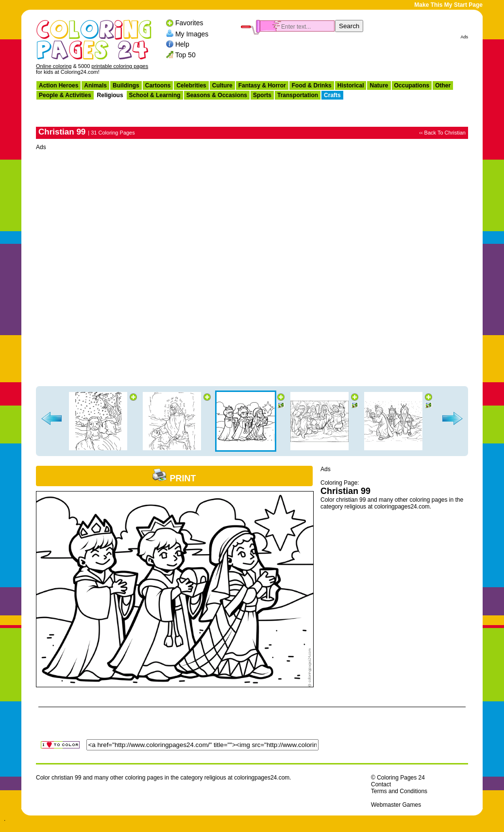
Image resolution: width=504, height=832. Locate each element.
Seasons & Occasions (217, 95)
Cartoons (158, 85)
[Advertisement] (130, 263)
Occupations (412, 85)
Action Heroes (59, 85)
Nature (379, 85)
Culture (222, 85)
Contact (381, 784)
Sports (262, 95)
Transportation (298, 95)
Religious (110, 95)
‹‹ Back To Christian (442, 133)
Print (174, 478)
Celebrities (191, 85)
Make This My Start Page (448, 5)
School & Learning (155, 95)
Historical (351, 85)
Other (443, 85)
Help (182, 44)
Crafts (332, 95)
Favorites (189, 23)
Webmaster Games (396, 805)
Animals (95, 85)
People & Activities (65, 95)
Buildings (126, 85)
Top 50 (185, 55)
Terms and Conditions (399, 791)
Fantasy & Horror (262, 85)
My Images (192, 34)
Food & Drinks (312, 85)
